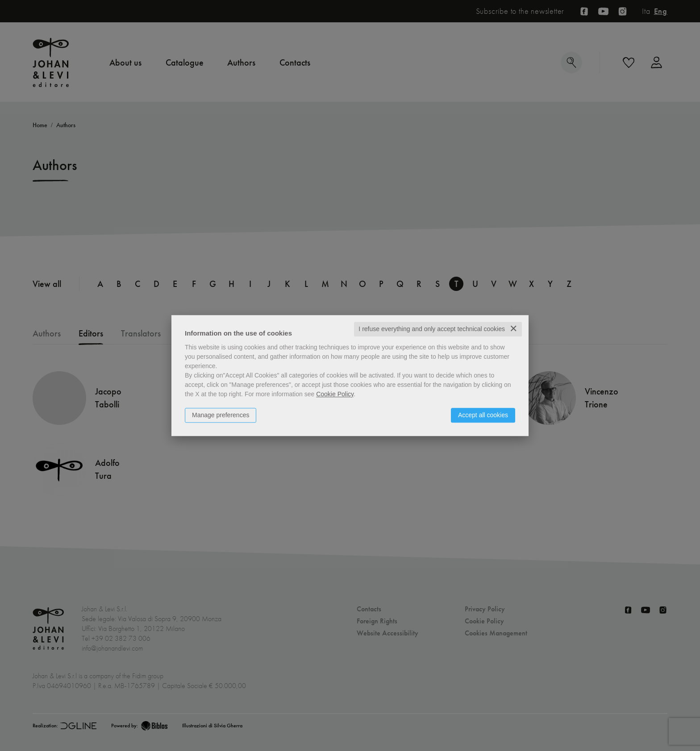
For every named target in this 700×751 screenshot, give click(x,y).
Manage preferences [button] (221, 415)
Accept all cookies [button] (483, 415)
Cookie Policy (335, 394)
